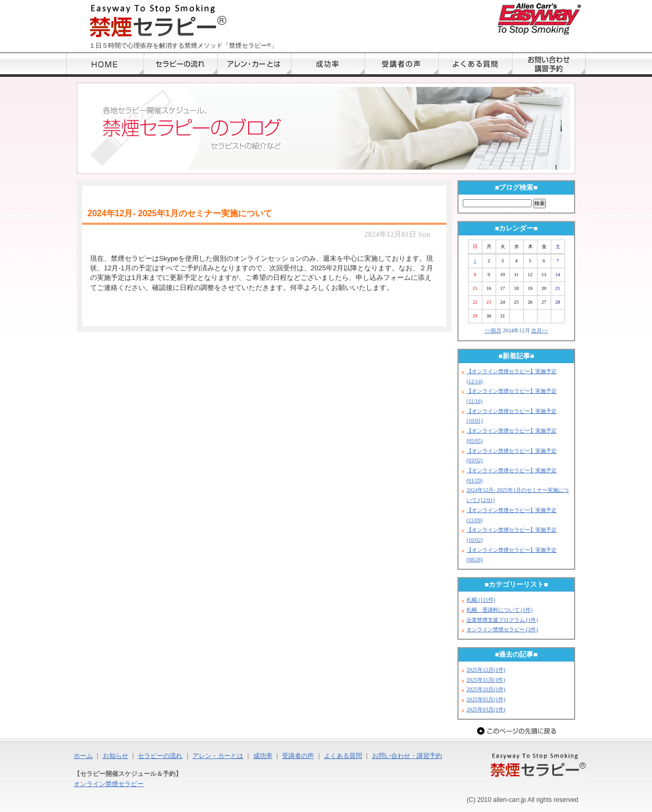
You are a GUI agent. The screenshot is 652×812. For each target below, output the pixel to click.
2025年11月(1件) (486, 680)
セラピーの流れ (160, 756)
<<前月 (493, 330)
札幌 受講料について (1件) (500, 610)
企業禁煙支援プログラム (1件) (502, 620)
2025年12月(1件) (486, 670)
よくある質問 (343, 756)
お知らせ (116, 756)
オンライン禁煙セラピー (109, 784)
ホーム (83, 756)
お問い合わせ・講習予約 (407, 756)
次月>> (540, 330)
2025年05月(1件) (486, 699)
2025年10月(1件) (486, 689)
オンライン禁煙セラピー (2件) (502, 629)
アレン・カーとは (218, 756)
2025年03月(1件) (486, 709)
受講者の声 (298, 756)
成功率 (263, 756)
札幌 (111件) (481, 600)
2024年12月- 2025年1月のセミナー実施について (180, 213)
